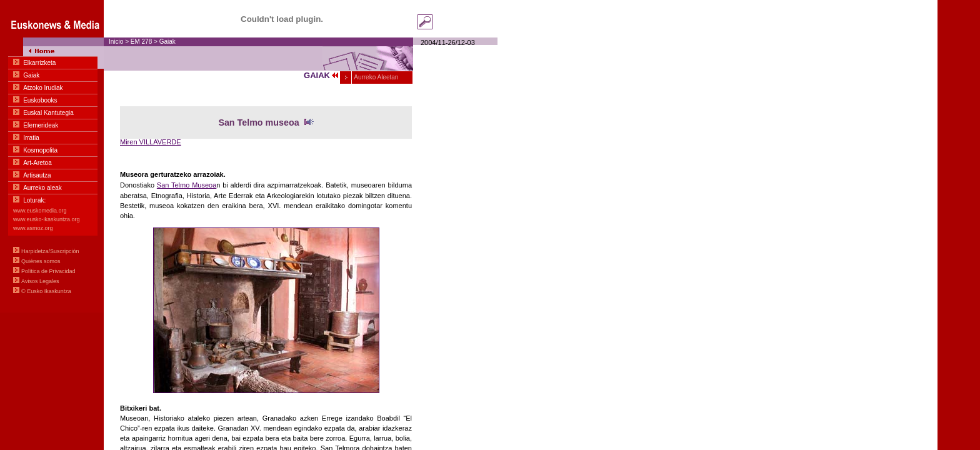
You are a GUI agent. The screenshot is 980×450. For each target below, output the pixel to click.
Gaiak (167, 42)
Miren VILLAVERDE (151, 142)
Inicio (116, 42)
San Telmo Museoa (187, 185)
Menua (52, 156)
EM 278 (141, 42)
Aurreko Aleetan (375, 77)
